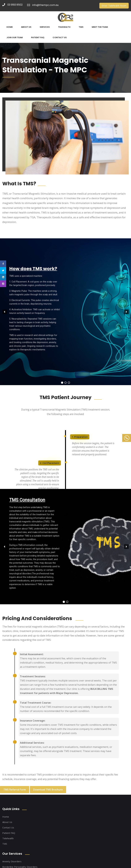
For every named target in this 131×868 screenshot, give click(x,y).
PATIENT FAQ (38, 38)
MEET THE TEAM (100, 27)
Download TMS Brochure (48, 790)
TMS (81, 27)
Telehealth (8, 838)
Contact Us (8, 827)
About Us (7, 822)
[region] (65, 312)
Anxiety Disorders (12, 861)
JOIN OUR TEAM (15, 38)
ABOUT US (26, 27)
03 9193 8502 (12, 5)
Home (6, 817)
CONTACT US (60, 38)
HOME (10, 27)
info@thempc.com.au (43, 5)
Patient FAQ (9, 833)
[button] (5, 312)
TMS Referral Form (15, 790)
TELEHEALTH (64, 27)
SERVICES (45, 27)
